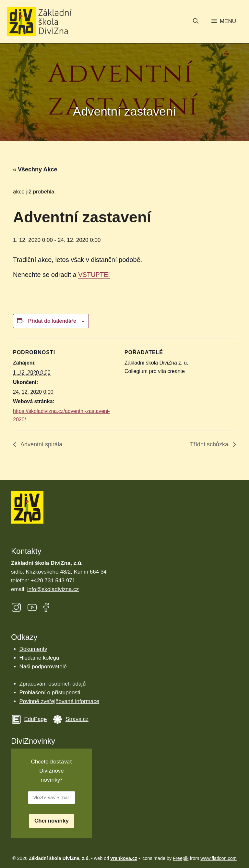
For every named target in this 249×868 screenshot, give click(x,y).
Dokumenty (33, 649)
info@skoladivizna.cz (53, 589)
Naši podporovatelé (43, 667)
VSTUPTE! (94, 275)
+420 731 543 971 (53, 581)
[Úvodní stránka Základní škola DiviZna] (39, 22)
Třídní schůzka (210, 444)
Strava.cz (77, 719)
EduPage (36, 719)
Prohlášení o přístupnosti (50, 693)
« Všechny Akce (35, 169)
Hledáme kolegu (39, 658)
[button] (196, 22)
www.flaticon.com (219, 858)
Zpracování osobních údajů (53, 684)
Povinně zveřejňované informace (59, 701)
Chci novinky (52, 821)
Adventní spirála (41, 444)
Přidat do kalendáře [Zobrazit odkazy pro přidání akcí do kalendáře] (52, 321)
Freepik (181, 858)
